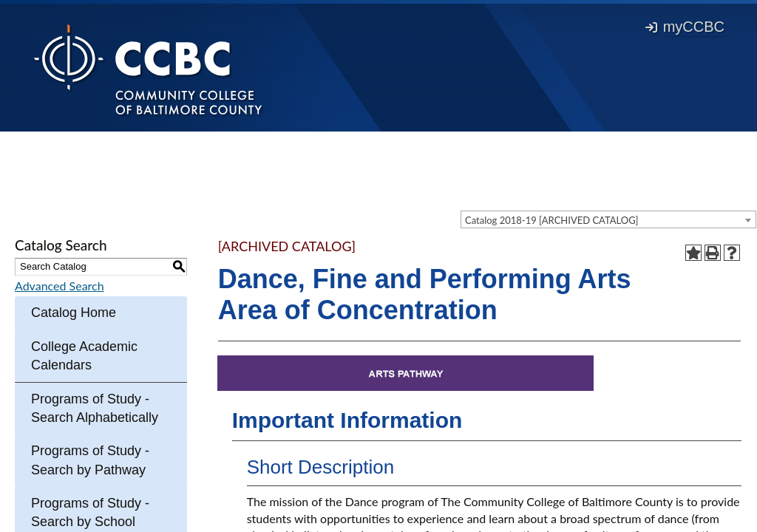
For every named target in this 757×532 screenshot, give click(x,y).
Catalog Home (74, 313)
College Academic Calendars (84, 356)
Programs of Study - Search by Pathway (90, 460)
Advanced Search (60, 286)
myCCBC (685, 27)
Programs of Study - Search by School (90, 512)
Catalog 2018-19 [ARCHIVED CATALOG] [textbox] (552, 220)
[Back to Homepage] (148, 69)
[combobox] (608, 219)
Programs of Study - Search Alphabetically (95, 408)
